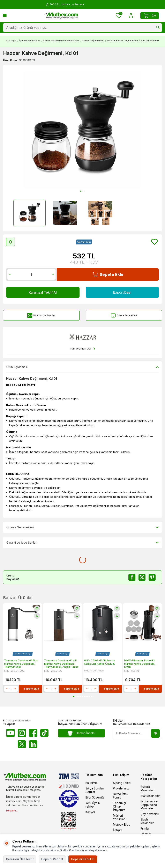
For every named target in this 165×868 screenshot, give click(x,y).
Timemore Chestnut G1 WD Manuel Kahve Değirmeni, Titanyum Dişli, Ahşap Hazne (61, 664)
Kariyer (90, 812)
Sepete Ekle (108, 275)
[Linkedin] (33, 744)
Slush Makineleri (148, 821)
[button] (81, 191)
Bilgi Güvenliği (95, 797)
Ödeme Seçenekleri (124, 315)
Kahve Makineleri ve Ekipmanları (61, 41)
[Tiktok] (44, 733)
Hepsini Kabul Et (83, 859)
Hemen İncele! (81, 733)
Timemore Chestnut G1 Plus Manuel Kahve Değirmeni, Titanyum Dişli (21, 664)
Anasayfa (11, 41)
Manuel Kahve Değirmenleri (122, 41)
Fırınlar (145, 828)
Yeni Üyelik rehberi (93, 805)
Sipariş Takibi (122, 783)
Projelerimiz (121, 788)
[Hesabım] (131, 16)
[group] (82, 130)
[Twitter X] (22, 744)
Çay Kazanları (150, 814)
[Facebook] (33, 733)
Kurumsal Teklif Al (43, 292)
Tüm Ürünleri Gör (82, 349)
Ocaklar (146, 834)
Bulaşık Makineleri (148, 788)
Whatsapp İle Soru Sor (41, 315)
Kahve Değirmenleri (93, 41)
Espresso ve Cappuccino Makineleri (149, 805)
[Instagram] (22, 733)
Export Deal (122, 292)
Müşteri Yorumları (119, 817)
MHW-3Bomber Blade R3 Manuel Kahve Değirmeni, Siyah (140, 664)
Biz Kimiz (91, 783)
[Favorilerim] (119, 16)
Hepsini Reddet (52, 859)
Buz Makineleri (151, 796)
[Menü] (5, 15)
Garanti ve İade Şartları (82, 543)
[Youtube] (10, 733)
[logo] (61, 16)
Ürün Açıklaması (82, 367)
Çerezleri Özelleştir (20, 859)
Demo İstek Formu (121, 796)
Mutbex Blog (122, 825)
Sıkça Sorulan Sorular (95, 790)
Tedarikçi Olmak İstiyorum (119, 806)
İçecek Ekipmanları (30, 41)
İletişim (118, 830)
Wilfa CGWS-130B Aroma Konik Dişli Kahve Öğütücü (100, 662)
